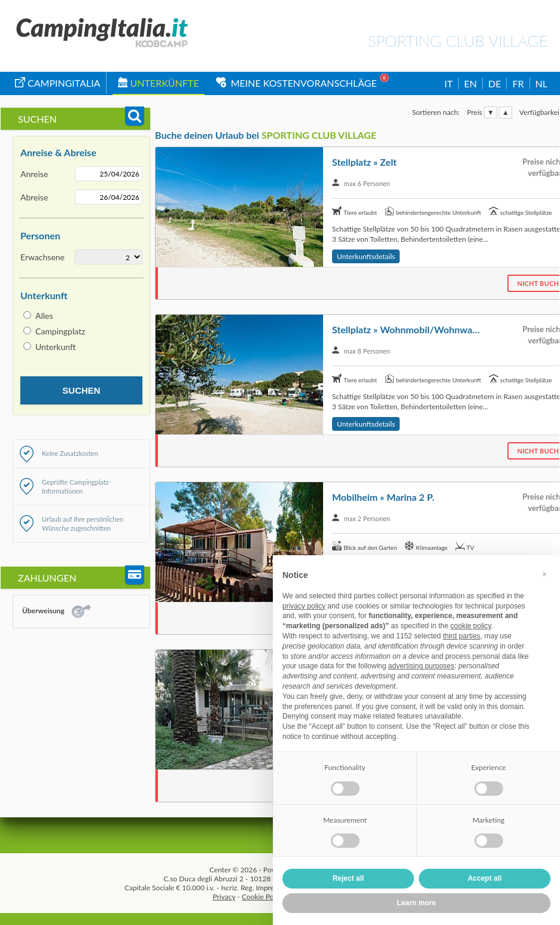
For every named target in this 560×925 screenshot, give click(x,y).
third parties (462, 636)
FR (518, 83)
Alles (44, 316)
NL (541, 83)
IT (449, 83)
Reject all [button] (349, 878)
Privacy (224, 897)
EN (471, 83)
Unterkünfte (159, 83)
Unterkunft (55, 347)
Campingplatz (60, 331)
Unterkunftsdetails (366, 256)
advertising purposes (421, 666)
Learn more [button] (416, 903)
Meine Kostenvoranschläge (296, 83)
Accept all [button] (485, 878)
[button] (544, 574)
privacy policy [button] (304, 606)
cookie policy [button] (471, 626)
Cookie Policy (263, 897)
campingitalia (58, 83)
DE (494, 83)
